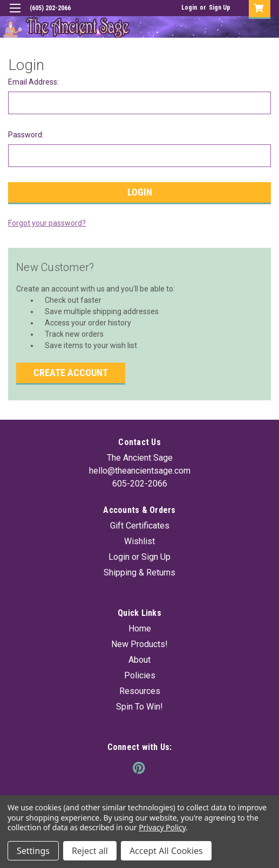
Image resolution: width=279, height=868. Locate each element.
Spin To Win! (139, 707)
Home (140, 629)
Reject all (90, 851)
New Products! (139, 644)
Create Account (71, 373)
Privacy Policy (162, 827)
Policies (140, 675)
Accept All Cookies (166, 851)
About (139, 660)
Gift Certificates (140, 526)
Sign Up (220, 8)
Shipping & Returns (139, 572)
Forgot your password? (47, 223)
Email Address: (33, 82)
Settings (33, 851)
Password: (26, 135)
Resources (140, 691)
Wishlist (139, 541)
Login (189, 8)
